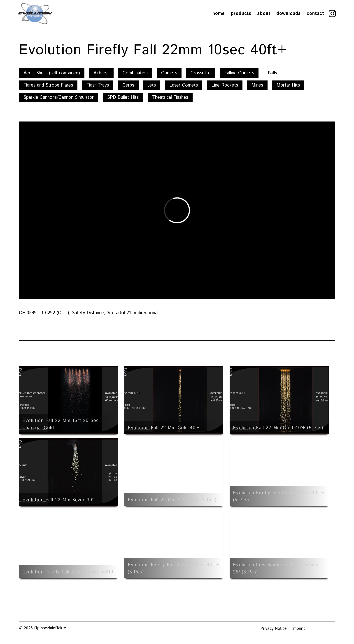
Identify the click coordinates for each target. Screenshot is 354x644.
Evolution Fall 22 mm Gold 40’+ (164, 428)
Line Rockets (225, 85)
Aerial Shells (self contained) (52, 73)
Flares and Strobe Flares (48, 85)
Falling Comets (239, 73)
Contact (315, 14)
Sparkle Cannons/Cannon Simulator (59, 97)
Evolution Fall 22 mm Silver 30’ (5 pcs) (172, 500)
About (264, 14)
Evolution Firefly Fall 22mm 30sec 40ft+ (68, 572)
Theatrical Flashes (170, 97)
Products (241, 14)
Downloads (289, 14)
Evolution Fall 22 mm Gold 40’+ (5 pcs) (278, 428)
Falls (272, 73)
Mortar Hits (288, 85)
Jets (152, 85)
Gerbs (128, 85)
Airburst (101, 73)
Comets (169, 73)
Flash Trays (98, 85)
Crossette (201, 73)
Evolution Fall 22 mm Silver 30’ (58, 500)
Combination (135, 73)
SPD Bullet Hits (123, 97)
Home (219, 14)
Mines (257, 85)
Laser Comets (184, 85)
